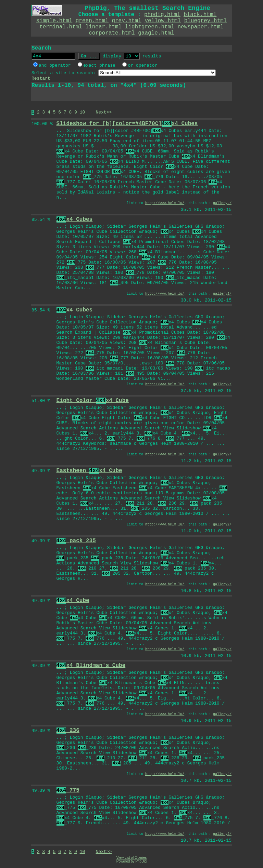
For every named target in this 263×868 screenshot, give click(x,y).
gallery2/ (222, 203)
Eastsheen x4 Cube (89, 471)
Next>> (104, 112)
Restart (41, 78)
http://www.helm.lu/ (165, 203)
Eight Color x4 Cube (93, 401)
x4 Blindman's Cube (91, 666)
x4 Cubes (75, 219)
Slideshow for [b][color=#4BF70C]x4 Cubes (127, 124)
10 (83, 112)
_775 (68, 790)
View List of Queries (132, 858)
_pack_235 (76, 541)
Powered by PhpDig (131, 861)
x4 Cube (73, 601)
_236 (68, 731)
